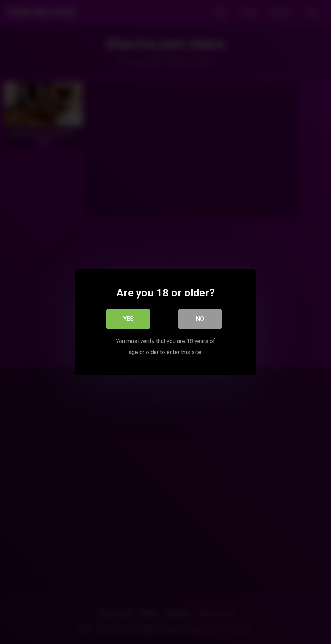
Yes (128, 318)
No (200, 318)
